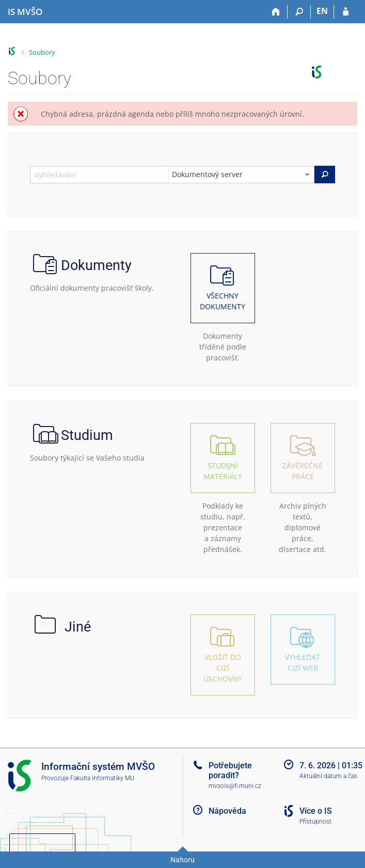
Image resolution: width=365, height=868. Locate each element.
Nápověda (227, 811)
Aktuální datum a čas (328, 776)
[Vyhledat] (325, 175)
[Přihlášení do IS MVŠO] (346, 12)
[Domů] (276, 12)
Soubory (42, 52)
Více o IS (316, 811)
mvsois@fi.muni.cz (235, 786)
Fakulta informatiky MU (102, 778)
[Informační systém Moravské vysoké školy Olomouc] (25, 12)
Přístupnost (315, 822)
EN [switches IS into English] (322, 11)
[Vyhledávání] (299, 12)
